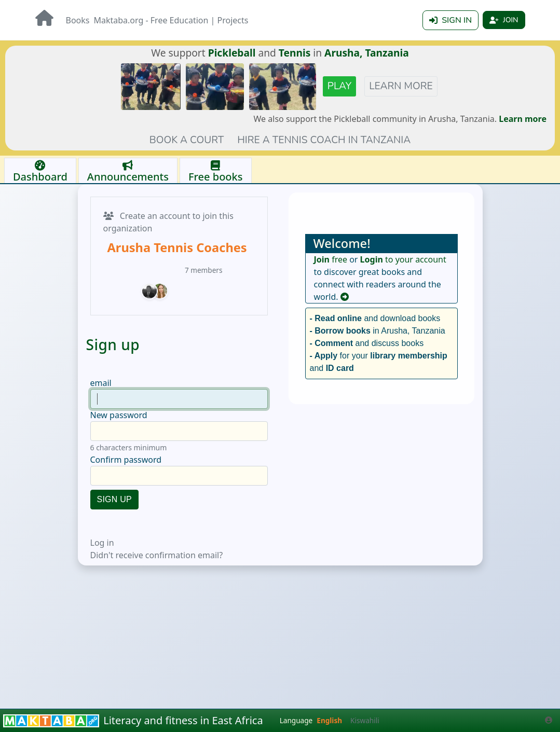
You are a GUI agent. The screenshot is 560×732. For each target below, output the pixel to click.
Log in (102, 532)
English (329, 720)
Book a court (187, 129)
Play (339, 75)
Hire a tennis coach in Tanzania (324, 129)
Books (78, 20)
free (331, 248)
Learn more (401, 75)
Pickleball (232, 42)
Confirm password (126, 449)
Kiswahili (365, 720)
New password (119, 404)
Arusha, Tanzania (367, 42)
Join (504, 20)
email (101, 372)
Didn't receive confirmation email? (157, 544)
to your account (403, 248)
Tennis (295, 42)
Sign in (450, 20)
